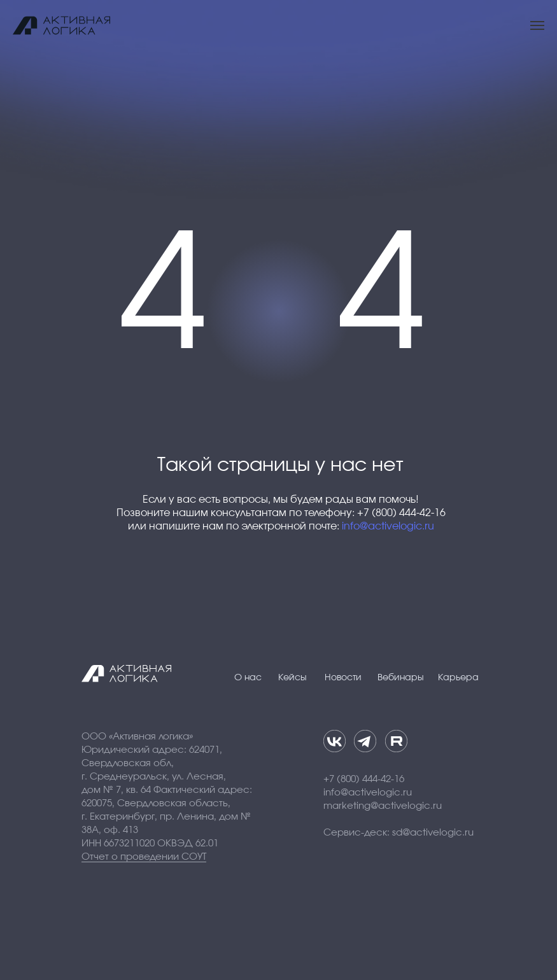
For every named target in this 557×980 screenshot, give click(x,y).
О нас (248, 678)
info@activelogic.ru (388, 526)
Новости (343, 678)
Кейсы (293, 678)
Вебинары (401, 678)
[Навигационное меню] (537, 25)
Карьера (458, 678)
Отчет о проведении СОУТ (144, 857)
